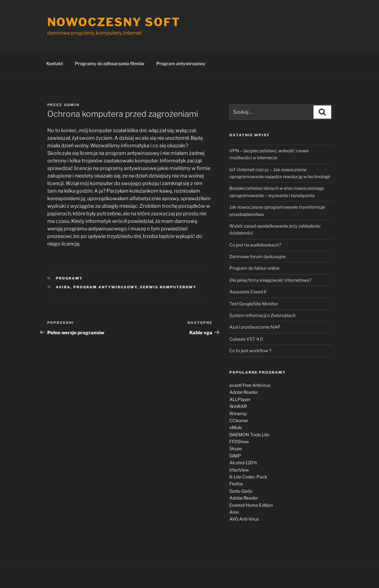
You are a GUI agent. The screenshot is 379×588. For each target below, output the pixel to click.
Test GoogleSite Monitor (254, 304)
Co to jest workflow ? (250, 351)
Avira (63, 287)
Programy (69, 278)
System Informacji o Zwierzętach (262, 315)
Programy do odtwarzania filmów (110, 63)
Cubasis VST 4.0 (246, 339)
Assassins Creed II (248, 292)
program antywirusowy (105, 287)
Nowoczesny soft (114, 22)
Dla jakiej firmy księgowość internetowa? (270, 280)
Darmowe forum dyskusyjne (258, 256)
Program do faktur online (254, 268)
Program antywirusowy (181, 63)
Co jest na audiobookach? (255, 245)
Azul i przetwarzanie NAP (255, 327)
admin (72, 105)
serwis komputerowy (168, 287)
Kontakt (55, 63)
